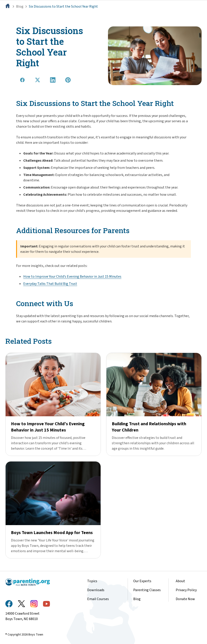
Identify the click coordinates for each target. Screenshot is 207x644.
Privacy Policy (186, 590)
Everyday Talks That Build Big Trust (50, 284)
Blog (20, 6)
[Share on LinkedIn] (53, 80)
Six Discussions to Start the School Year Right (63, 6)
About (180, 581)
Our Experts (142, 581)
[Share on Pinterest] (68, 80)
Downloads (96, 590)
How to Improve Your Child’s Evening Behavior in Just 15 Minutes (72, 277)
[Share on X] (38, 80)
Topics (92, 581)
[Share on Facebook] (22, 80)
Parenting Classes (147, 590)
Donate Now (185, 599)
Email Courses (98, 599)
